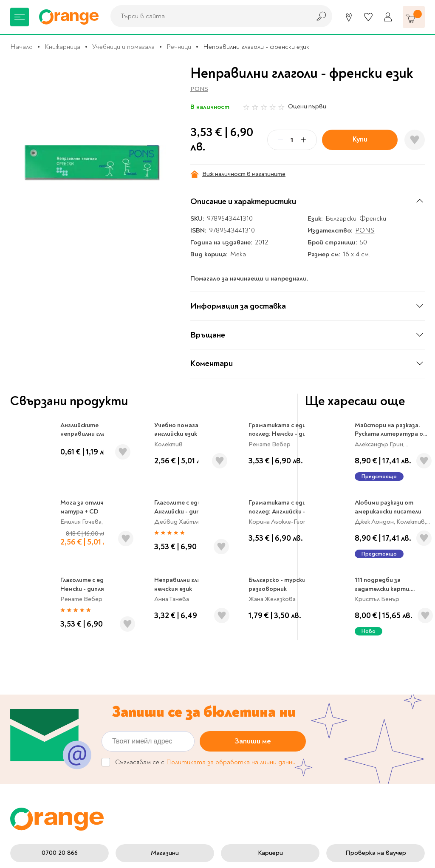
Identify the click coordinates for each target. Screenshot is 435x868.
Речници (179, 47)
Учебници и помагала (123, 47)
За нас (144, 652)
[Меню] (20, 17)
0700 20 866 (60, 606)
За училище (27, 665)
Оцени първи (307, 106)
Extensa (283, 853)
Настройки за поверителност (252, 656)
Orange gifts (153, 678)
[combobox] (208, 16)
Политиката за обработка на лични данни (231, 516)
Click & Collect (348, 682)
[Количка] (414, 17)
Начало (21, 47)
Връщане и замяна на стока (259, 720)
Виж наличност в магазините (238, 174)
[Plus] (303, 140)
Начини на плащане (256, 737)
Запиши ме (253, 495)
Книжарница (62, 47)
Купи (360, 139)
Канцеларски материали (47, 678)
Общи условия (156, 710)
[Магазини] (349, 17)
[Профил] (388, 17)
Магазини (165, 606)
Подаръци (26, 731)
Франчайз (149, 691)
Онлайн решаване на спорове (165, 753)
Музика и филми (34, 691)
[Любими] (368, 17)
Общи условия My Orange (173, 723)
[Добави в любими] (415, 140)
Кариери (270, 606)
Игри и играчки (33, 718)
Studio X (185, 853)
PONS (199, 89)
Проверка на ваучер (376, 606)
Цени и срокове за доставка (254, 699)
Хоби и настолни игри (43, 705)
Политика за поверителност (252, 677)
